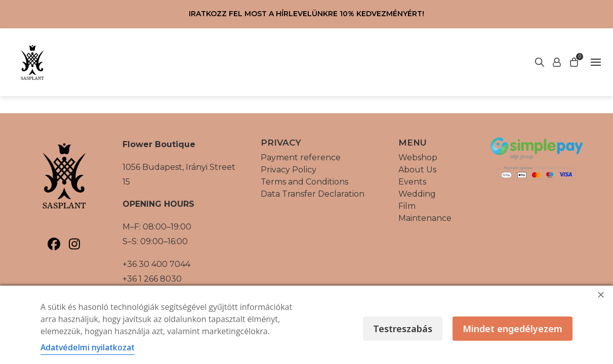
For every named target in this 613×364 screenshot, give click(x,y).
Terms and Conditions (304, 182)
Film (407, 206)
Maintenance (425, 218)
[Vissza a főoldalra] (32, 62)
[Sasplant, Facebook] (54, 244)
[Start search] (557, 62)
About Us (417, 170)
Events (412, 182)
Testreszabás (403, 329)
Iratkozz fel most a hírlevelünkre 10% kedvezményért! (306, 14)
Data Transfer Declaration (313, 194)
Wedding (417, 194)
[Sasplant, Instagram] (75, 244)
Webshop (418, 157)
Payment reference (301, 157)
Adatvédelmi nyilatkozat (88, 347)
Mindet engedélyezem (513, 329)
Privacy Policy (289, 170)
